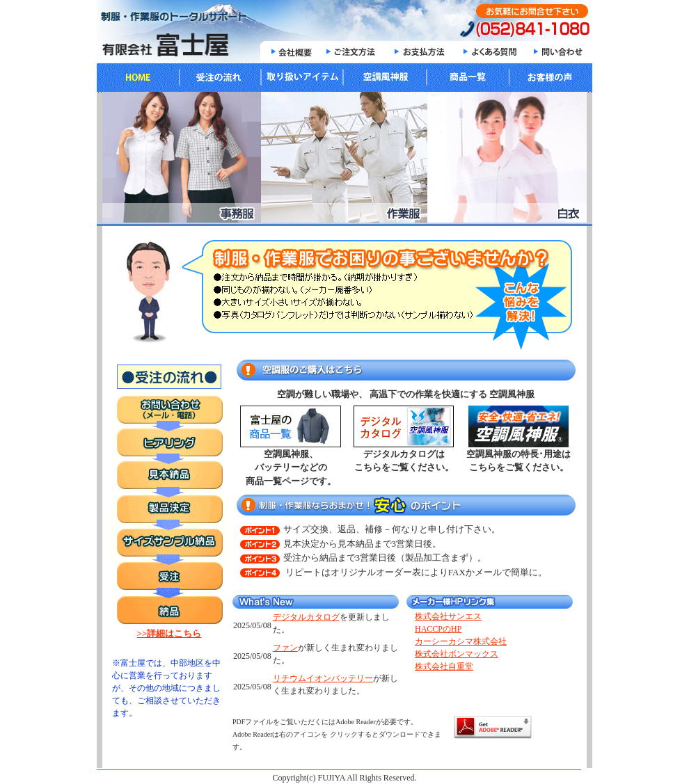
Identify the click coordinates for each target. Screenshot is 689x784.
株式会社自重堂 (444, 666)
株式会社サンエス (448, 616)
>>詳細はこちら (169, 633)
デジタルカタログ (306, 617)
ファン (285, 648)
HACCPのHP (438, 629)
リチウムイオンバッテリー (323, 678)
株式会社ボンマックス (457, 654)
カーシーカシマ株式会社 (461, 641)
